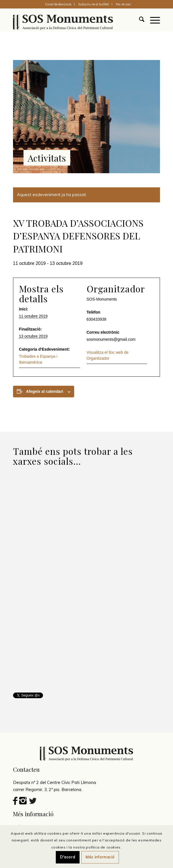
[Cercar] (139, 20)
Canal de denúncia (58, 4)
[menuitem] (58, 4)
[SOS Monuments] (72, 20)
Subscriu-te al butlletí (94, 4)
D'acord (68, 857)
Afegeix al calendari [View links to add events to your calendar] (45, 391)
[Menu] (152, 20)
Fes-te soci (123, 4)
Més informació (100, 857)
